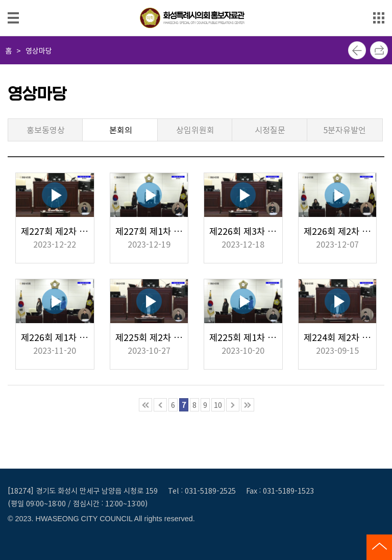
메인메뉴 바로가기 (196, 1)
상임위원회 (195, 130)
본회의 (121, 130)
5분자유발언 (345, 130)
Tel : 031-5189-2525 (202, 490)
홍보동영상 (46, 130)
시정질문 (270, 130)
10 (218, 405)
